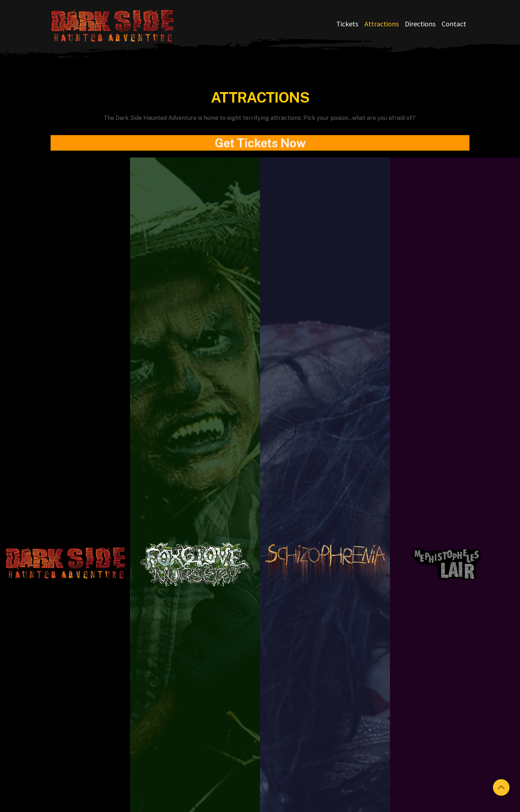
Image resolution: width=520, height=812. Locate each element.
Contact (454, 24)
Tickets (347, 24)
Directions (420, 24)
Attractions (382, 24)
